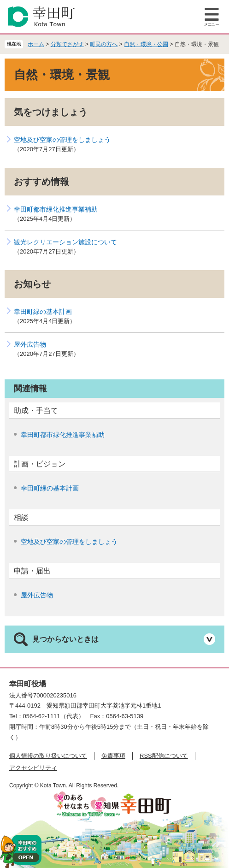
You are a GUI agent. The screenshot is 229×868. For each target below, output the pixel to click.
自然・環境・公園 (146, 44)
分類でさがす (67, 44)
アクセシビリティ (33, 768)
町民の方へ (104, 44)
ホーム (36, 44)
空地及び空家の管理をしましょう (62, 140)
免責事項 (113, 756)
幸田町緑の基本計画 (43, 312)
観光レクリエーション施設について (65, 242)
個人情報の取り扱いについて (48, 756)
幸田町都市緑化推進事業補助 (56, 209)
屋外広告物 (30, 344)
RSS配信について (164, 756)
